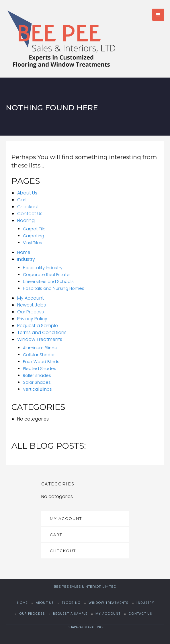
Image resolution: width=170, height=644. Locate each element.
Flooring (26, 220)
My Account (31, 298)
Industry (26, 259)
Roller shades (37, 375)
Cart (22, 200)
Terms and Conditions (42, 332)
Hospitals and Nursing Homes (54, 288)
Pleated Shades (40, 369)
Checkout (28, 207)
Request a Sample (38, 326)
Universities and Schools (48, 281)
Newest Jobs (32, 305)
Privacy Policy (32, 319)
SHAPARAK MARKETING (85, 627)
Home (24, 252)
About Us (27, 193)
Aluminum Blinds (40, 348)
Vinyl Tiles (33, 243)
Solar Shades (37, 382)
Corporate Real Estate (46, 275)
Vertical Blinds (37, 389)
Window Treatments (40, 339)
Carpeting (34, 236)
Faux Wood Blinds (41, 362)
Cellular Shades (39, 355)
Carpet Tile (34, 229)
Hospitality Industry (43, 268)
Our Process (31, 312)
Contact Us (30, 214)
